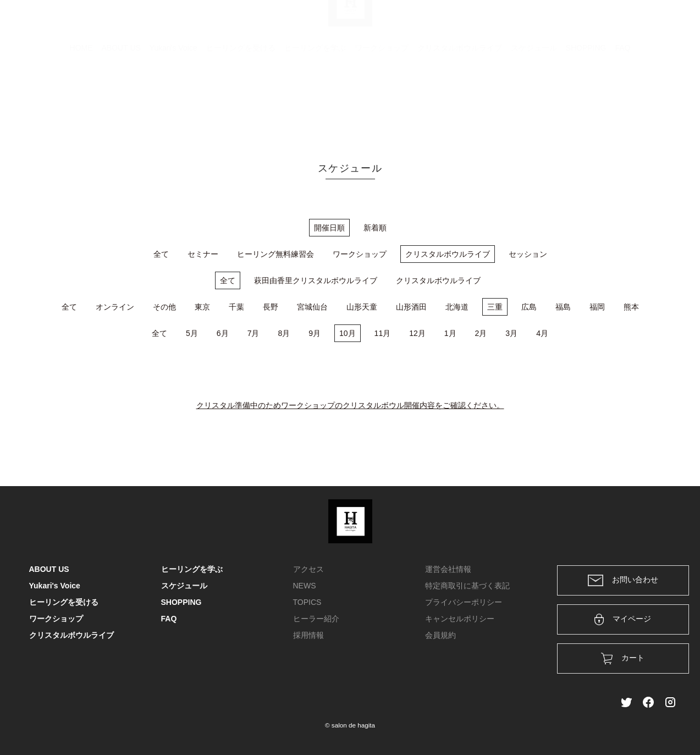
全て (161, 254)
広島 (529, 307)
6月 (223, 333)
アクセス (308, 569)
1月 (450, 333)
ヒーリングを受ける (241, 102)
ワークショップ (382, 102)
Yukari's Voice (173, 102)
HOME (81, 102)
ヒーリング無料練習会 (275, 254)
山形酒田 (411, 307)
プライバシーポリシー (464, 602)
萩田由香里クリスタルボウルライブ (316, 280)
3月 (511, 333)
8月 (284, 333)
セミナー (203, 254)
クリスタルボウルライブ (460, 102)
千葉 (236, 307)
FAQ (622, 102)
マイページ (623, 619)
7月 (253, 333)
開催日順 (329, 228)
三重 (495, 307)
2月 (481, 333)
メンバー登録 (652, 23)
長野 (271, 307)
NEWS (305, 586)
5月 (192, 333)
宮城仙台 (312, 307)
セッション (528, 254)
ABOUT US (121, 102)
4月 (542, 333)
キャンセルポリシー (460, 619)
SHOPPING (586, 102)
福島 (563, 307)
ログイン (596, 23)
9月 (315, 333)
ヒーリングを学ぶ (315, 102)
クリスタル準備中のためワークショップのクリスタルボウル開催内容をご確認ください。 (350, 405)
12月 (417, 333)
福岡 (597, 307)
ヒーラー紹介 (316, 619)
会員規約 (440, 635)
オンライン (115, 307)
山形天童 (362, 307)
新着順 (375, 228)
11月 (383, 333)
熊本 (631, 307)
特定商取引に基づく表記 (467, 586)
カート (552, 23)
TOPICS (307, 602)
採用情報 (308, 635)
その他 (164, 307)
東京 (202, 307)
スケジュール (534, 102)
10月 (348, 333)
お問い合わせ (623, 580)
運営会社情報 (448, 569)
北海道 (457, 307)
